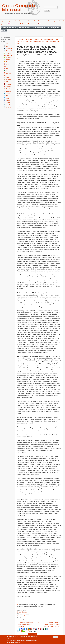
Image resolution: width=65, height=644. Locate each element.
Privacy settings (32, 635)
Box (7, 96)
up (39, 623)
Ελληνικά (61, 21)
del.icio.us (9, 44)
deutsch (15, 21)
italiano (21, 21)
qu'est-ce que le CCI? (25, 27)
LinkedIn (8, 105)
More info (17, 643)
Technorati (9, 57)
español (34, 21)
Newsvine (9, 71)
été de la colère (22, 616)
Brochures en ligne (39, 27)
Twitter (8, 93)
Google (8, 103)
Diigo (7, 98)
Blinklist (8, 60)
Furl (7, 62)
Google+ (8, 87)
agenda (4, 27)
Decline (55, 638)
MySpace (9, 107)
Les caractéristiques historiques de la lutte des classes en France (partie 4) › (52, 625)
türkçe (39, 21)
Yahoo (8, 82)
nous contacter (12, 27)
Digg (7, 46)
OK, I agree (49, 638)
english (3, 21)
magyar (53, 24)
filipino (33, 24)
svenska (27, 21)
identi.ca (8, 84)
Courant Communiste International (18, 8)
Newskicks (9, 49)
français (9, 21)
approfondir (51, 27)
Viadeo (8, 77)
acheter (4, 30)
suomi (60, 24)
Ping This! (9, 51)
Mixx (7, 69)
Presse (57, 27)
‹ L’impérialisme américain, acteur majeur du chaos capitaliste (26, 625)
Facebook (9, 100)
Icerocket (8, 80)
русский (3, 24)
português (54, 21)
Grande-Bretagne (22, 612)
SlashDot (8, 91)
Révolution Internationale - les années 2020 (30, 40)
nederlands (46, 21)
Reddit (8, 89)
